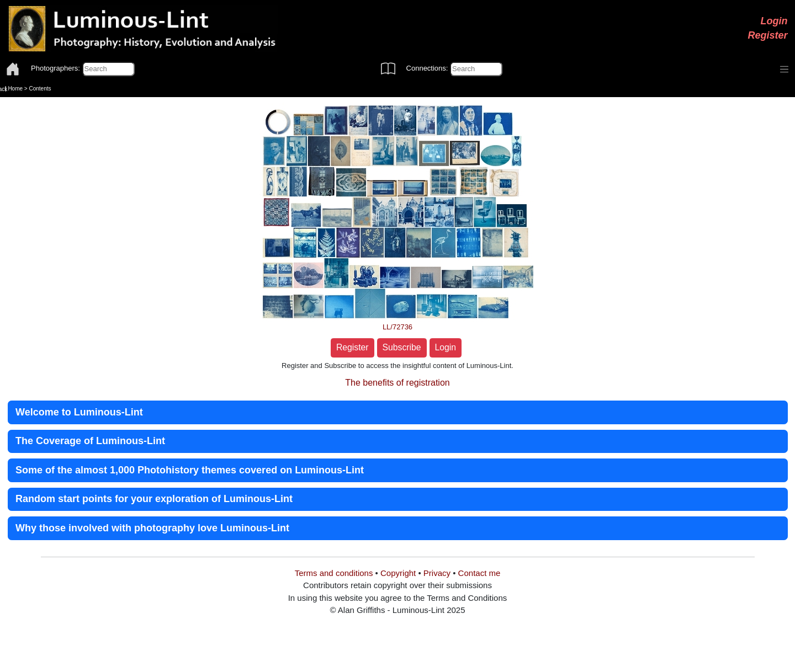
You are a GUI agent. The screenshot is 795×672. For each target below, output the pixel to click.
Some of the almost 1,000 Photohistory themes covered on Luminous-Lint (190, 470)
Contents (40, 89)
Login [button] (446, 347)
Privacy (437, 573)
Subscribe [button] (402, 347)
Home (15, 89)
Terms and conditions (334, 573)
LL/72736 (397, 327)
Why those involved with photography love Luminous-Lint (152, 528)
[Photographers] (108, 69)
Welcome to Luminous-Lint (79, 412)
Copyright (398, 573)
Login (774, 21)
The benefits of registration (397, 383)
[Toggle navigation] (785, 70)
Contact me (479, 573)
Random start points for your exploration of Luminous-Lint (154, 499)
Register (767, 35)
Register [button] (353, 347)
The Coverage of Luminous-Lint (90, 441)
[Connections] (476, 69)
